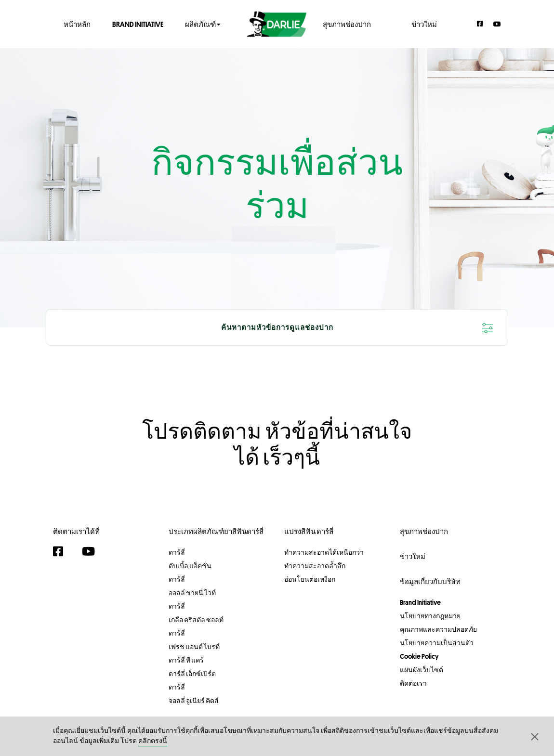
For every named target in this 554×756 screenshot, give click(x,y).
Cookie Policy (419, 656)
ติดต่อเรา (413, 683)
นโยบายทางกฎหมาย (430, 616)
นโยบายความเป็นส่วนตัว (437, 643)
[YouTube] (497, 24)
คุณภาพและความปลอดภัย (438, 629)
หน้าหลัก (77, 24)
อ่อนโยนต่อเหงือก (310, 579)
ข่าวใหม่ (424, 24)
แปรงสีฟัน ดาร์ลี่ (309, 531)
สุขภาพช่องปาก (347, 24)
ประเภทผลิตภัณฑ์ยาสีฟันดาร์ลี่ (216, 531)
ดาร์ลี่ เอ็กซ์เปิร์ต (192, 674)
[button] (535, 736)
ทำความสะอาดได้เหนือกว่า (324, 552)
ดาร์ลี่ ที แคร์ (186, 660)
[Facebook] (480, 24)
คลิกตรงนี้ (153, 741)
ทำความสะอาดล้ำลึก (315, 566)
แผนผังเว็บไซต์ (422, 670)
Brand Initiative (138, 24)
